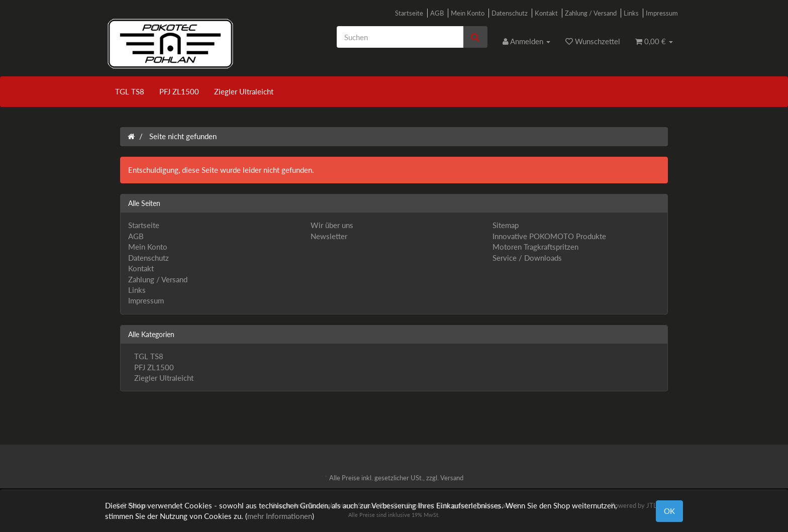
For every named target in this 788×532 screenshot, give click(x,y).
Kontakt (546, 13)
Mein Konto (468, 13)
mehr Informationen (280, 516)
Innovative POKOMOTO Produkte (549, 236)
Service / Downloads (527, 258)
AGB (437, 13)
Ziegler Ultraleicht (244, 91)
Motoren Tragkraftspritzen (535, 247)
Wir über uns (332, 225)
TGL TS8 (130, 91)
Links (631, 13)
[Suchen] (400, 37)
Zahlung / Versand (591, 13)
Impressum (662, 13)
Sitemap (506, 225)
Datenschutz (510, 13)
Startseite (409, 13)
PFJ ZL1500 (179, 91)
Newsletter (329, 236)
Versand (452, 478)
